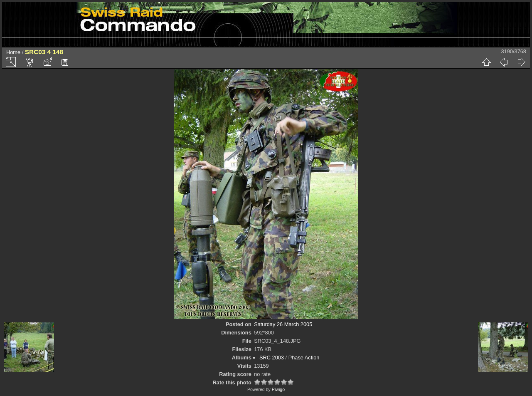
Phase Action (304, 358)
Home (13, 52)
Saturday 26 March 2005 (283, 324)
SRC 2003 (272, 358)
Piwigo (278, 389)
